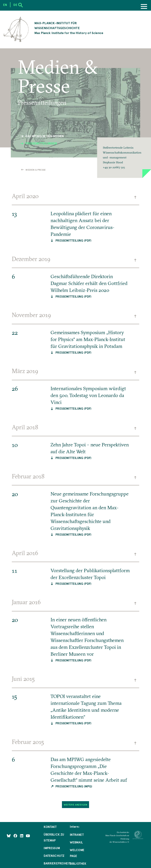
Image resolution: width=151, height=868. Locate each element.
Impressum (52, 848)
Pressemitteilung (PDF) (73, 240)
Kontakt (50, 827)
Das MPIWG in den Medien (45, 136)
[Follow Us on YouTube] (28, 836)
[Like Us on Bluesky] (9, 836)
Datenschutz (54, 856)
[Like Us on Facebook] (16, 836)
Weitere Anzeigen (75, 804)
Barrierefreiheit (57, 863)
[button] (124, 158)
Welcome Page (77, 853)
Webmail (76, 842)
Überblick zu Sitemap (54, 837)
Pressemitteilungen (41, 143)
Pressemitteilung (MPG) (74, 786)
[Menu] (144, 7)
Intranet (77, 835)
